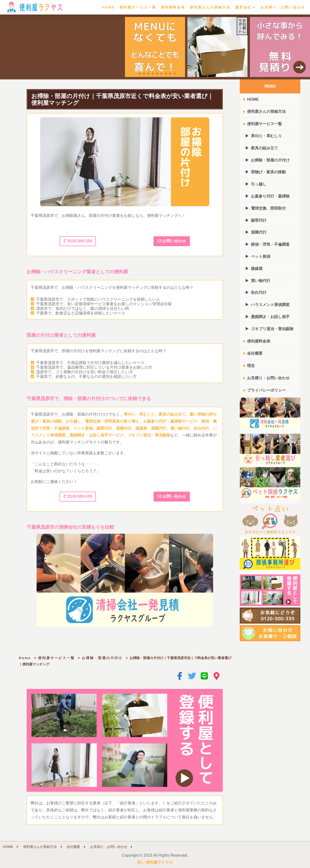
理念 (251, 366)
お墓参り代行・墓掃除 (270, 196)
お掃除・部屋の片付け (102, 658)
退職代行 (124, 428)
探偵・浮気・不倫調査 (270, 244)
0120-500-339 (78, 241)
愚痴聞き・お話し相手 (270, 317)
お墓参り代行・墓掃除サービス (170, 421)
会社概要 (255, 353)
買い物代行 (180, 428)
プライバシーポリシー (266, 390)
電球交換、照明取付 (268, 208)
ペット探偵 (83, 428)
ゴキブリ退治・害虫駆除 (149, 435)
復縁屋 (141, 428)
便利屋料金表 (173, 7)
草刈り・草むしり (139, 414)
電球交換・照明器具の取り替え (112, 421)
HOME (108, 7)
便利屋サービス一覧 (138, 7)
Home (25, 658)
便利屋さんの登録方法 (210, 7)
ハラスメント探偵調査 (270, 305)
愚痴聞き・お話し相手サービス (97, 435)
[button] (135, 74)
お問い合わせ (172, 241)
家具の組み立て (172, 414)
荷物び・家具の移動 (268, 172)
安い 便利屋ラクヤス (155, 862)
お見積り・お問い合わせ (283, 7)
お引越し (73, 421)
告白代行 (201, 428)
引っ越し (259, 184)
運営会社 (243, 7)
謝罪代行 (104, 428)
